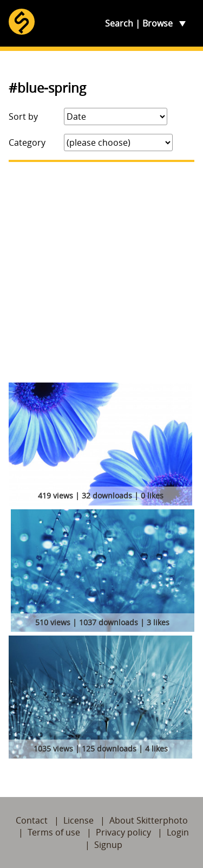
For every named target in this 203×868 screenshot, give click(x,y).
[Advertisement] (101, 272)
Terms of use (54, 832)
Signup (108, 845)
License (78, 820)
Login (178, 832)
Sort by (23, 116)
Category (27, 142)
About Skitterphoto (149, 820)
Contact (32, 820)
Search (119, 23)
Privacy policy (123, 832)
